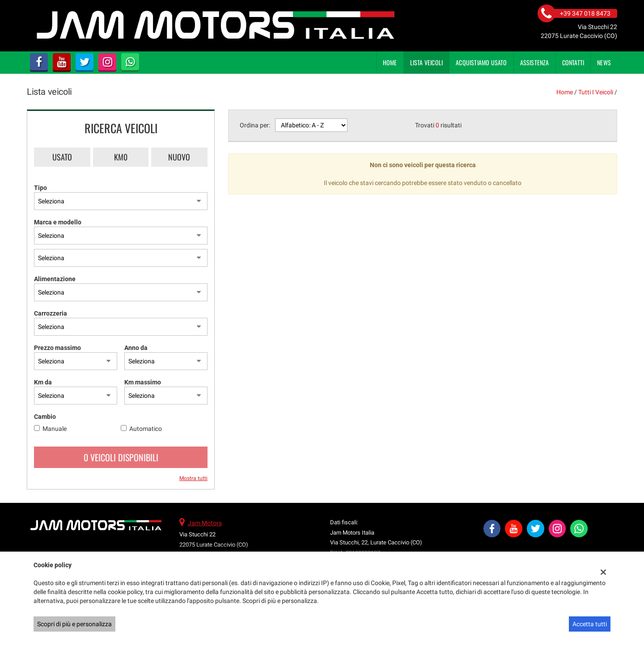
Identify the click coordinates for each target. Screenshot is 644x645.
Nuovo (179, 157)
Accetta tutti (590, 624)
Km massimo (143, 382)
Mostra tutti (193, 478)
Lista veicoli (427, 62)
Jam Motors (205, 523)
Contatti (573, 62)
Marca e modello (58, 222)
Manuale (55, 429)
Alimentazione (55, 279)
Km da (43, 382)
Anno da (136, 348)
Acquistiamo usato (481, 62)
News (604, 62)
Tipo (40, 188)
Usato (62, 157)
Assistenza (535, 62)
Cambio (45, 417)
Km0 (121, 157)
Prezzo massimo (57, 348)
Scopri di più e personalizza (74, 624)
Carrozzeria (51, 313)
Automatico (146, 429)
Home (390, 62)
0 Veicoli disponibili (121, 457)
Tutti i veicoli (596, 92)
